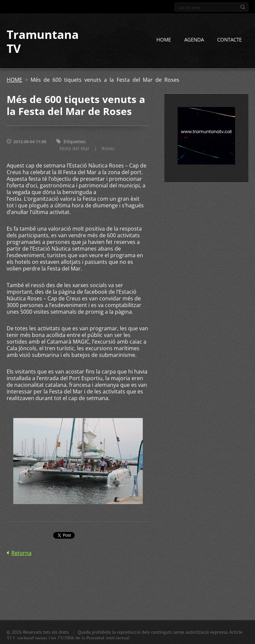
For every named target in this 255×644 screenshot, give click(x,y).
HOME (164, 40)
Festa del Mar (75, 148)
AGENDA (194, 40)
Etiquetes (74, 141)
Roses (108, 148)
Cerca (243, 7)
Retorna (21, 553)
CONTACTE (229, 40)
